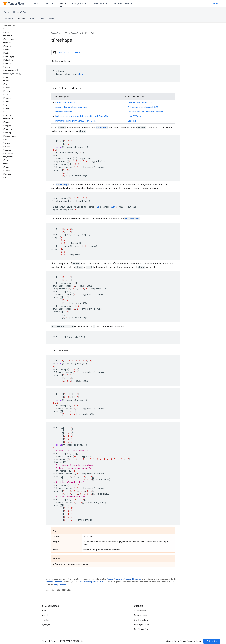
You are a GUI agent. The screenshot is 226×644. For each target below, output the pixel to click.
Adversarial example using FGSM (143, 107)
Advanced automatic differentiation (72, 107)
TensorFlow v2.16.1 (15, 12)
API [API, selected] (61, 3)
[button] (19, 29)
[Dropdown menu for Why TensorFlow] (133, 3)
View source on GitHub (66, 52)
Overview (8, 19)
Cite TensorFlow (141, 629)
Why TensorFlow (121, 3)
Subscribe (212, 641)
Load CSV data (135, 116)
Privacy (54, 641)
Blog (44, 611)
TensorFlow (56, 33)
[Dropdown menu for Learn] (53, 3)
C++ (32, 19)
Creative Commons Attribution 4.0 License (124, 579)
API (66, 33)
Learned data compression (140, 102)
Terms (45, 641)
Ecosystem (78, 3)
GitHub (217, 3)
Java (42, 19)
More (52, 19)
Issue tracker (140, 611)
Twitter (46, 620)
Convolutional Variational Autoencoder (146, 112)
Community (98, 3)
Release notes (141, 615)
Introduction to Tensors (66, 102)
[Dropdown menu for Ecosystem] (87, 3)
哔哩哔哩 (46, 625)
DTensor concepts (64, 112)
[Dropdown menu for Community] (107, 3)
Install (36, 3)
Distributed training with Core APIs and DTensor (77, 121)
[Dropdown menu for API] (66, 3)
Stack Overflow (141, 620)
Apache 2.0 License (54, 582)
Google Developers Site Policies (92, 582)
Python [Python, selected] (22, 19)
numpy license (60, 585)
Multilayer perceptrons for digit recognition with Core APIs (82, 116)
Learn (47, 3)
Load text (132, 121)
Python (94, 33)
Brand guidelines (142, 625)
